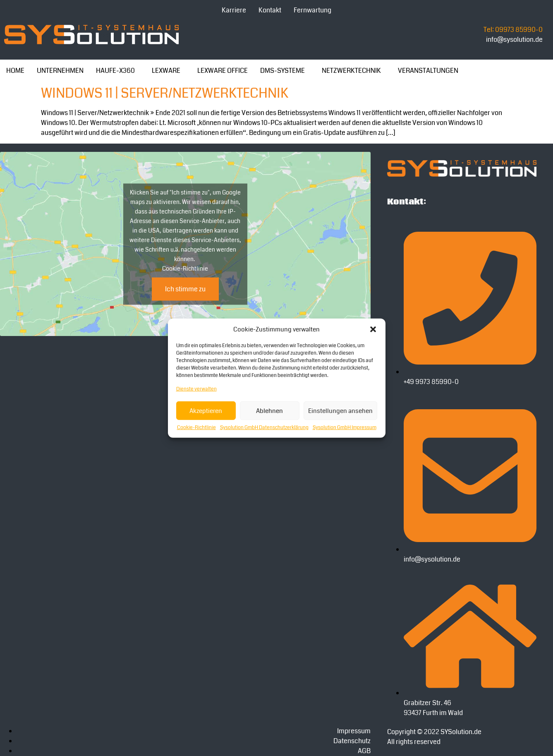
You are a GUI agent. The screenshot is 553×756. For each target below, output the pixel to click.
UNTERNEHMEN (60, 71)
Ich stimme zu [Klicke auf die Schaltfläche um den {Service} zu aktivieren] (185, 289)
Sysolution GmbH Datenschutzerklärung (264, 428)
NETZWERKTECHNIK (351, 71)
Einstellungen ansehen (340, 410)
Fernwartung (312, 10)
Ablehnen (269, 410)
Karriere (234, 10)
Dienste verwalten (196, 389)
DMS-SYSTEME (282, 71)
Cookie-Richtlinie (196, 428)
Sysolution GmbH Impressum (345, 428)
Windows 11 (78, 93)
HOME (15, 71)
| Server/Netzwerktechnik (202, 93)
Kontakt (270, 10)
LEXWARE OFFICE (223, 71)
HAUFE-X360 (115, 71)
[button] (373, 329)
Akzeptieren (206, 410)
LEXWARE (166, 71)
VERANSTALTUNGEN (428, 71)
